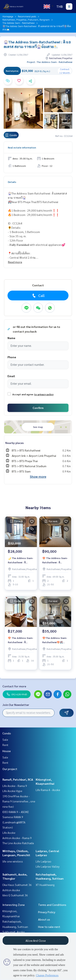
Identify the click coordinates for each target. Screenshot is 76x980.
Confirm (38, 408)
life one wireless (13, 861)
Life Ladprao (43, 861)
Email (11, 376)
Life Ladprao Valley (48, 866)
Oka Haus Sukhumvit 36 (17, 885)
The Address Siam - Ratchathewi (19, 23)
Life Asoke (9, 833)
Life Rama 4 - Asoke (48, 790)
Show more (38, 476)
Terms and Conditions (52, 905)
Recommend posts (27, 16)
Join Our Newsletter (16, 705)
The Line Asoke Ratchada (18, 843)
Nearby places (14, 443)
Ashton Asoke (11, 890)
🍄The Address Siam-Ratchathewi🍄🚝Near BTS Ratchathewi (55, 640)
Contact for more (14, 686)
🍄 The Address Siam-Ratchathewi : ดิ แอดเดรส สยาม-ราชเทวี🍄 (55, 560)
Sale (5, 739)
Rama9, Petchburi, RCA (18, 779)
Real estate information (22, 147)
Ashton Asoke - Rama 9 (17, 838)
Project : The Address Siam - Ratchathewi (50, 62)
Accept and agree (23, 394)
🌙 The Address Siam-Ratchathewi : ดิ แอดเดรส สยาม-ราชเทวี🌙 (21, 560)
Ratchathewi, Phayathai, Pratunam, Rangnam (26, 20)
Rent (5, 745)
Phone (12, 357)
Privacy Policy (47, 912)
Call (38, 296)
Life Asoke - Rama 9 (15, 786)
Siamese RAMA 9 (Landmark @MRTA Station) (14, 822)
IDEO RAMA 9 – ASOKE (16, 812)
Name (11, 338)
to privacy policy (44, 394)
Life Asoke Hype (12, 791)
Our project (10, 769)
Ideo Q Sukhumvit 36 (15, 895)
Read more (15, 262)
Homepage (8, 16)
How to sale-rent (49, 927)
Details (12, 182)
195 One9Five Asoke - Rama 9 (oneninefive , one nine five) (19, 801)
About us (44, 919)
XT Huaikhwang (45, 885)
